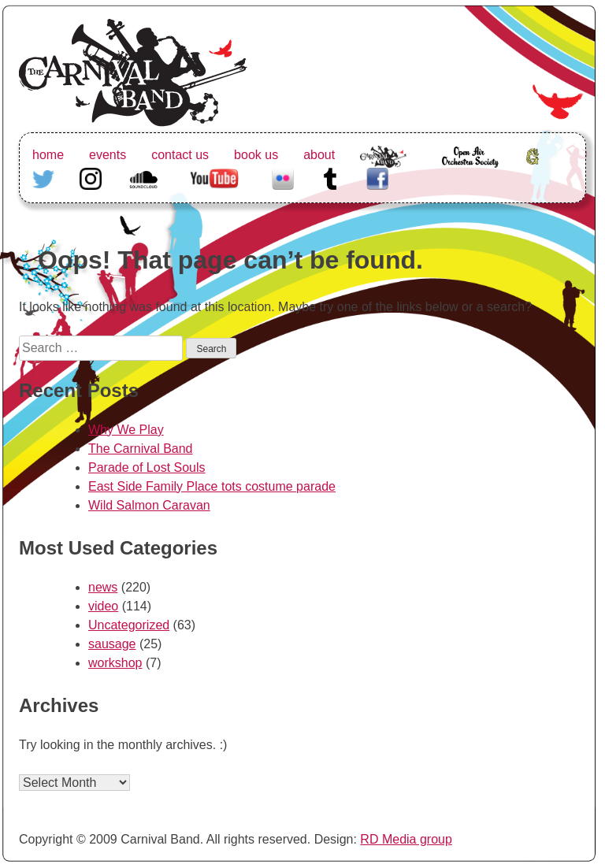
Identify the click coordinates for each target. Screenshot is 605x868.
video (103, 606)
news (103, 587)
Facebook (377, 177)
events (108, 155)
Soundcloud (146, 177)
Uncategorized (129, 625)
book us (256, 155)
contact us (180, 155)
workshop (115, 663)
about (319, 155)
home (48, 155)
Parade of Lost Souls (147, 467)
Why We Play (126, 430)
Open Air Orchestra (470, 164)
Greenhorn (535, 155)
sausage (112, 644)
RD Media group (406, 839)
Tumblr (330, 177)
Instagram (91, 177)
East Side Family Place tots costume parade (212, 486)
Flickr (283, 177)
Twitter (43, 177)
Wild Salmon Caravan (149, 505)
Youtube (213, 177)
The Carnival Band (383, 174)
